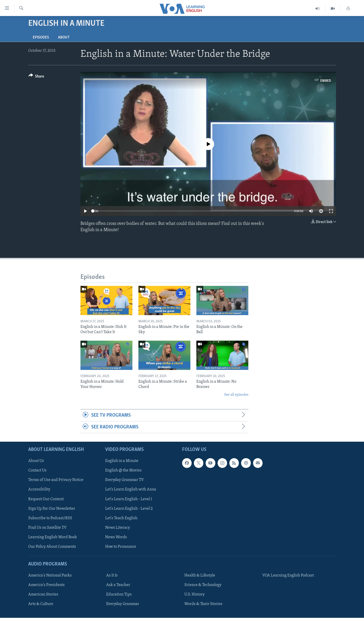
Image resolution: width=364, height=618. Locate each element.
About (64, 38)
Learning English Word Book (53, 537)
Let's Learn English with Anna (131, 490)
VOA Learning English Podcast (288, 575)
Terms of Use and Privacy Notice (56, 480)
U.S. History (194, 594)
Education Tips (119, 594)
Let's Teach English (121, 518)
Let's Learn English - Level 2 (129, 509)
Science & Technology (203, 585)
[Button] (36, 77)
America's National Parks (50, 575)
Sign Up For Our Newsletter (52, 509)
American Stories (43, 594)
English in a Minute (122, 461)
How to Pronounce (121, 547)
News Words (116, 537)
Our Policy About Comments (52, 547)
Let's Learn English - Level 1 (129, 499)
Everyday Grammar (123, 604)
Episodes (41, 38)
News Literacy (118, 528)
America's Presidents (46, 585)
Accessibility (39, 490)
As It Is (112, 575)
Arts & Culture (41, 604)
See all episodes (236, 395)
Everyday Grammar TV (125, 480)
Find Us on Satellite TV (47, 528)
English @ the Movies (123, 471)
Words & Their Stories (203, 604)
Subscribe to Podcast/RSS (50, 518)
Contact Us (37, 471)
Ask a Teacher (118, 585)
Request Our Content (46, 499)
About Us (36, 461)
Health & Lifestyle (200, 575)
